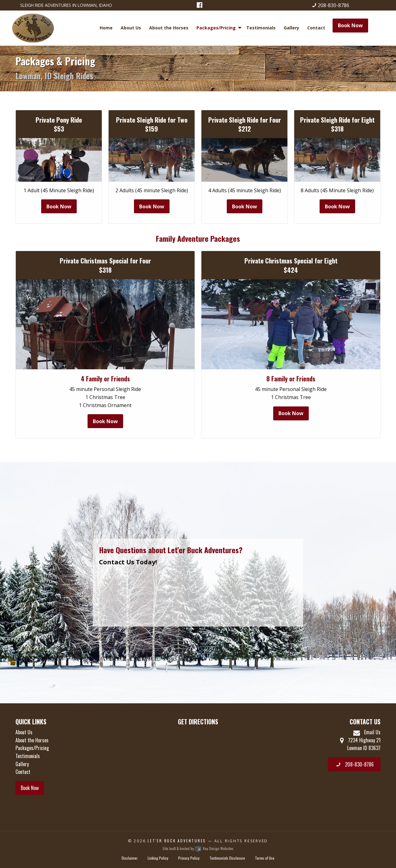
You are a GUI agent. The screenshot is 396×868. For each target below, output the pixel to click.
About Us (131, 28)
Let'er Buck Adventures (177, 841)
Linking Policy (158, 858)
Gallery (291, 28)
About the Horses (169, 28)
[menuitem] (107, 28)
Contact (316, 28)
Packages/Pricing (216, 28)
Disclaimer (130, 858)
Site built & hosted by (198, 848)
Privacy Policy (189, 858)
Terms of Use (265, 858)
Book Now (350, 25)
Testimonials (261, 28)
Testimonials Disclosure (227, 858)
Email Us (367, 732)
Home (106, 28)
